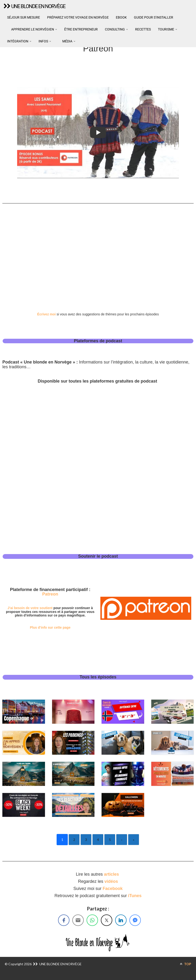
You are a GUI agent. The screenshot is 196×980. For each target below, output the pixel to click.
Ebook (121, 17)
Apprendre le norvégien (34, 29)
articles (112, 874)
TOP (186, 964)
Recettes (143, 29)
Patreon (50, 594)
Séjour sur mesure (24, 17)
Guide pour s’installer (154, 17)
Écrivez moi (46, 314)
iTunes (135, 896)
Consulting (116, 29)
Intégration (19, 41)
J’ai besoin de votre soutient (30, 608)
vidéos (111, 881)
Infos (45, 41)
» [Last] (134, 840)
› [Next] (122, 840)
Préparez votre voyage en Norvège (78, 17)
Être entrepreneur (81, 29)
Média (69, 41)
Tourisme (168, 29)
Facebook (113, 889)
